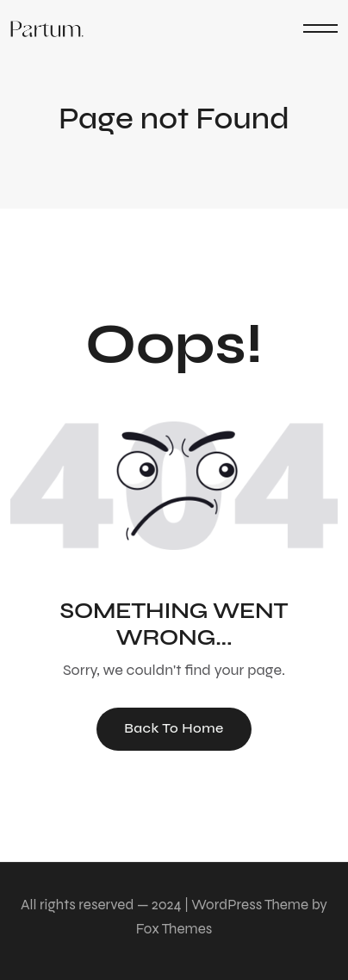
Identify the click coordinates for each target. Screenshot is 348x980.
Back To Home (174, 728)
